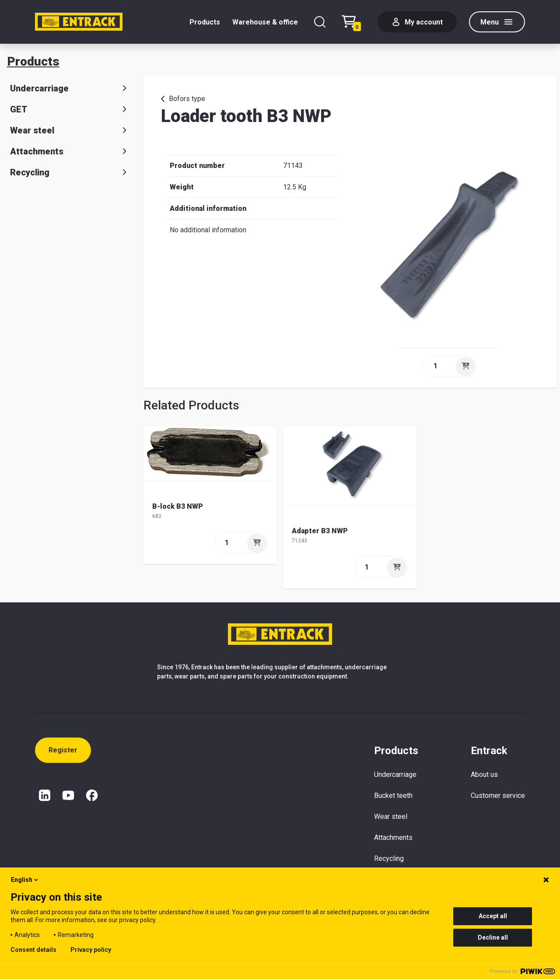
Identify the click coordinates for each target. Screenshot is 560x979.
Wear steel (70, 130)
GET (70, 109)
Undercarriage (70, 88)
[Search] (320, 22)
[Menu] (497, 22)
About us (484, 774)
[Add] (465, 366)
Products (205, 22)
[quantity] (439, 366)
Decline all (493, 937)
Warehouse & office (265, 22)
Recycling (70, 172)
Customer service (498, 795)
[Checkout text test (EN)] (353, 22)
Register (63, 750)
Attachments (70, 151)
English (25, 880)
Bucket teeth (393, 795)
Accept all (493, 916)
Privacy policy (91, 950)
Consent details (33, 950)
